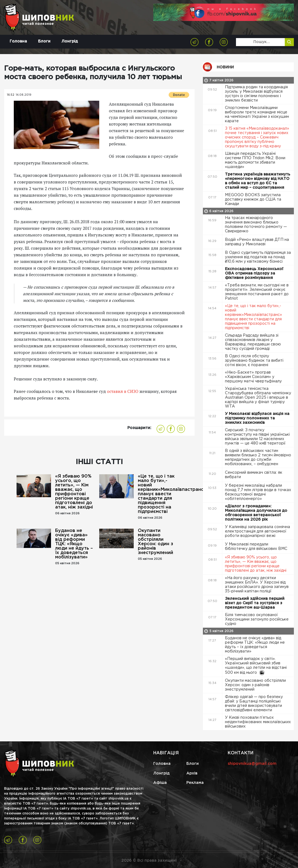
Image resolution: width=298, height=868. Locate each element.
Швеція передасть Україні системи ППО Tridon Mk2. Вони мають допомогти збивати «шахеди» (255, 160)
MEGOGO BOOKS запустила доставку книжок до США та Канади (253, 199)
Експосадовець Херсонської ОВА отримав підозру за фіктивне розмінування (254, 273)
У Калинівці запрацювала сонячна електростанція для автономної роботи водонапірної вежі (257, 531)
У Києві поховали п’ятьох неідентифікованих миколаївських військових (258, 722)
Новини (225, 67)
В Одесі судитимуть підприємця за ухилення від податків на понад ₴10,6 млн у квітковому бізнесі (258, 257)
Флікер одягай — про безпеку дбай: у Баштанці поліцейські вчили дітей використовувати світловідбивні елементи (254, 704)
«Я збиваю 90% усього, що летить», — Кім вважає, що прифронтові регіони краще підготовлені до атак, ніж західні (74, 492)
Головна (18, 41)
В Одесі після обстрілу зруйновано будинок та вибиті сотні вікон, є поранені (254, 361)
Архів (192, 773)
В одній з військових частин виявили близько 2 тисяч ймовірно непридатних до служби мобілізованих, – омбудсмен (258, 457)
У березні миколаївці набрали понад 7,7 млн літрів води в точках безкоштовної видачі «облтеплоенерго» (258, 492)
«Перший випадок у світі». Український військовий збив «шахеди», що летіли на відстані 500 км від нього (256, 666)
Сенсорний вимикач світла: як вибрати (254, 475)
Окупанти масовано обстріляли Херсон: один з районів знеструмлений (155, 542)
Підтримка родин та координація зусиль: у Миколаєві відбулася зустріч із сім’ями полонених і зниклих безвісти (256, 94)
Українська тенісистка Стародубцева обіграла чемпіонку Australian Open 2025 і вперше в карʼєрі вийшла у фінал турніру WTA (258, 398)
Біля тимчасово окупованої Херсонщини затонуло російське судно (257, 619)
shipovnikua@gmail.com (252, 764)
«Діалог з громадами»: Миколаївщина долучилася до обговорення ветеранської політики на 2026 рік (256, 513)
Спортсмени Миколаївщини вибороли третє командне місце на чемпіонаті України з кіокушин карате (257, 115)
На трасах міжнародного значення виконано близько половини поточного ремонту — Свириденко (256, 225)
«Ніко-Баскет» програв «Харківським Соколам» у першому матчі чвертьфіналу (254, 377)
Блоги (44, 41)
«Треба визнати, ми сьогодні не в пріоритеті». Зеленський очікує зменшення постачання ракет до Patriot (257, 292)
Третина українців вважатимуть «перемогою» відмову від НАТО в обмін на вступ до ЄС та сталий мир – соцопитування (258, 181)
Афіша (160, 783)
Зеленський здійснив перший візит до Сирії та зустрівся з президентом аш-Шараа (255, 603)
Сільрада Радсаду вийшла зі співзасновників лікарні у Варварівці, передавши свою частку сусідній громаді (253, 342)
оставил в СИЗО (123, 391)
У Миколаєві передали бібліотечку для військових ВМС (257, 547)
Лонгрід (70, 41)
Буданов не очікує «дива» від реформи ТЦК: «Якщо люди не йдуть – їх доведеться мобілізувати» (74, 544)
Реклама (195, 783)
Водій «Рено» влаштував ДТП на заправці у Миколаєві (257, 242)
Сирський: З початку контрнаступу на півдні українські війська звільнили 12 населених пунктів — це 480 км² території (257, 437)
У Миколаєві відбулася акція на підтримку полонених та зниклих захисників (257, 418)
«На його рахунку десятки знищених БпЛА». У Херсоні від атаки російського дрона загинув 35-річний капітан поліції (257, 585)
